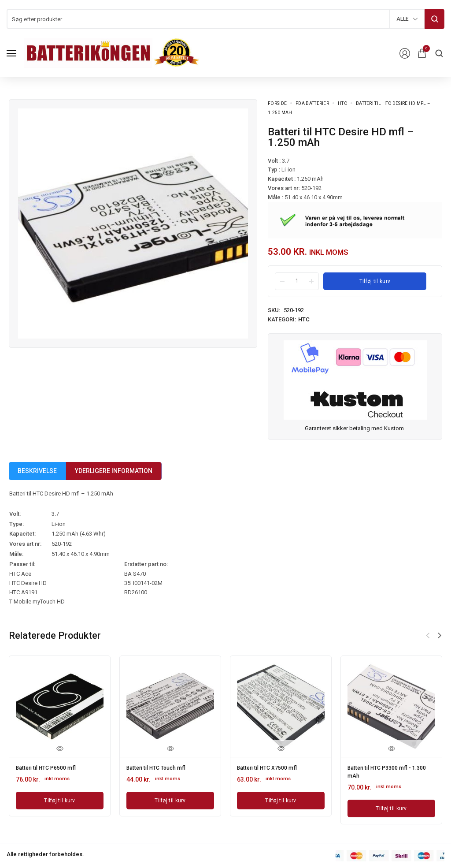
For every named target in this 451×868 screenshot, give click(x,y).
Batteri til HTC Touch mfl (161, 767)
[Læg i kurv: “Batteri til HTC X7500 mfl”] (281, 799)
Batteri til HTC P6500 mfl (50, 767)
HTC (342, 103)
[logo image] (112, 53)
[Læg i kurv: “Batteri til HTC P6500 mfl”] (60, 799)
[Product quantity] (297, 281)
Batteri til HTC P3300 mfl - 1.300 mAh (384, 770)
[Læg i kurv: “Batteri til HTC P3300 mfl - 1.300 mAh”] (391, 805)
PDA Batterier (312, 103)
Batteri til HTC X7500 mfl (271, 767)
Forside (277, 103)
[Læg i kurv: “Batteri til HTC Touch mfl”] (170, 799)
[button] (440, 636)
